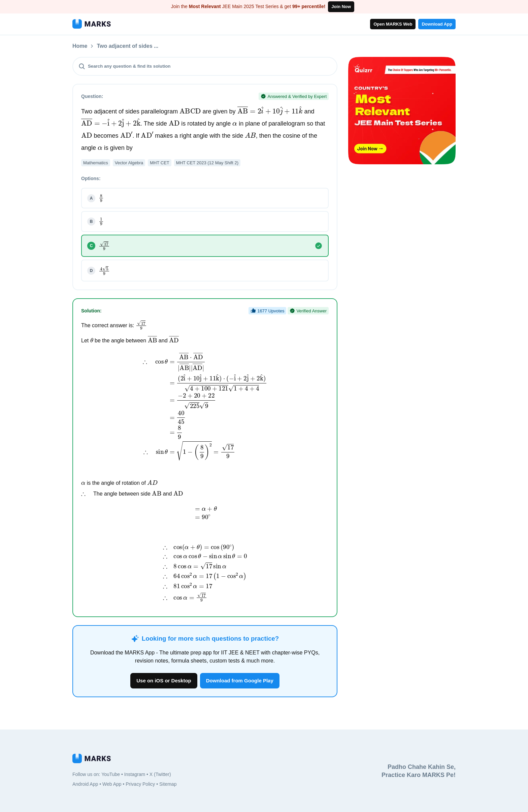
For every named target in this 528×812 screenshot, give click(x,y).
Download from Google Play (240, 681)
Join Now (341, 7)
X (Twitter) (160, 774)
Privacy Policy (140, 784)
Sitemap (168, 784)
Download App (437, 24)
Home (80, 46)
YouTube (111, 774)
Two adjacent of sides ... (163, 46)
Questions (110, 46)
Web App (112, 784)
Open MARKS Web (393, 24)
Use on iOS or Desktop (164, 681)
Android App (85, 784)
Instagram (135, 774)
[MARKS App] (92, 24)
